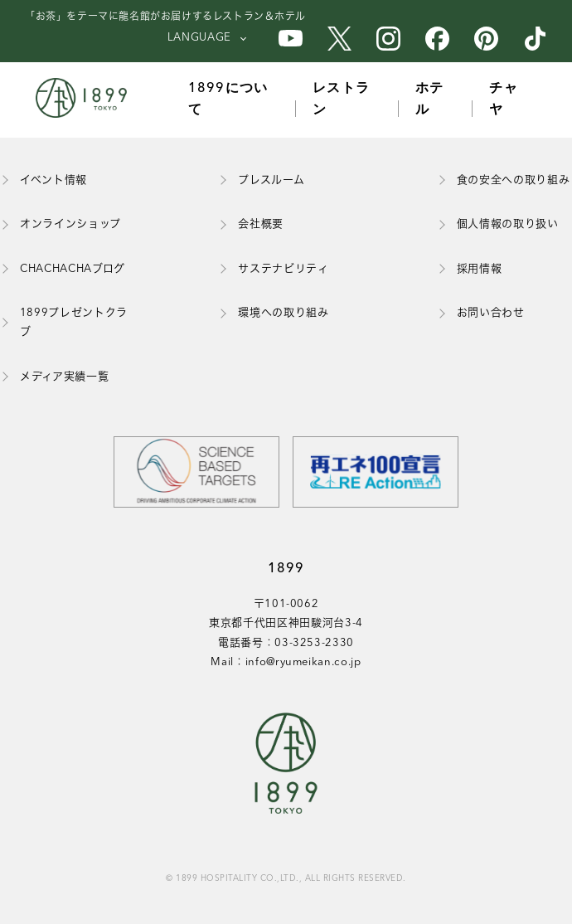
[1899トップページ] (85, 100)
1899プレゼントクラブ (74, 323)
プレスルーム (271, 180)
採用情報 (480, 269)
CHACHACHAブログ (73, 269)
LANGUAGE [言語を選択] (199, 38)
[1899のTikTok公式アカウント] (535, 38)
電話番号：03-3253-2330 (286, 643)
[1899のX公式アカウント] (339, 38)
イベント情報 (53, 180)
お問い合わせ (491, 313)
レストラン (341, 100)
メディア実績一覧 (64, 377)
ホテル (430, 100)
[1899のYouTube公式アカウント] (291, 38)
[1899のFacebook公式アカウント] (437, 38)
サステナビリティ (283, 269)
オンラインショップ (70, 224)
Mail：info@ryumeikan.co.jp (286, 662)
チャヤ (504, 100)
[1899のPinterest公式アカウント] (486, 38)
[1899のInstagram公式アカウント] (388, 38)
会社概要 (261, 224)
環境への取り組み (283, 313)
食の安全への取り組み (514, 180)
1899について (228, 100)
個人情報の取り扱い (508, 224)
